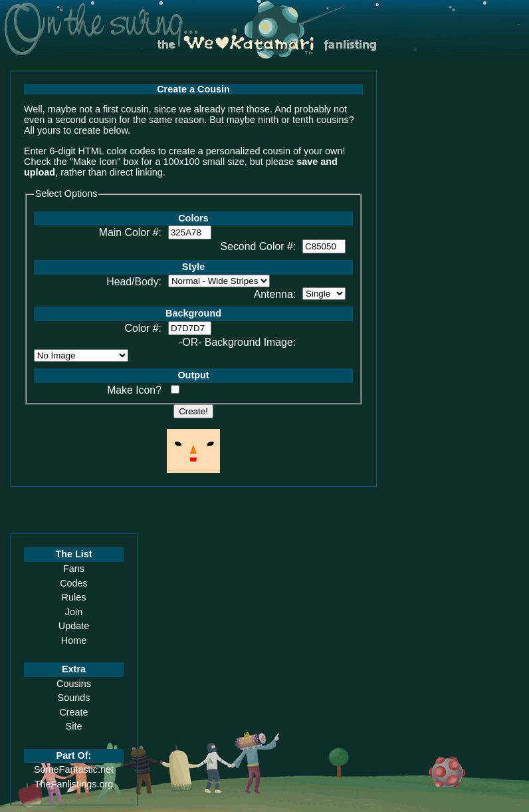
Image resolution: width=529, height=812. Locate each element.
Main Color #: (130, 232)
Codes (74, 583)
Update (74, 626)
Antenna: (275, 294)
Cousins (74, 684)
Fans (74, 569)
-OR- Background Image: (237, 342)
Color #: (143, 328)
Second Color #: (259, 246)
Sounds (74, 698)
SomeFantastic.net (74, 769)
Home (74, 640)
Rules (74, 597)
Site (74, 726)
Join (74, 612)
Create (73, 712)
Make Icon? (134, 390)
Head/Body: (134, 282)
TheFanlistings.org (74, 784)
